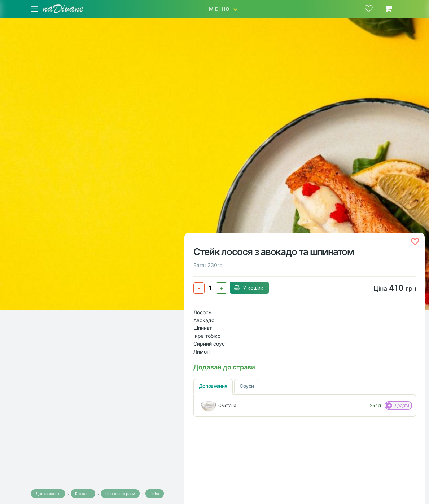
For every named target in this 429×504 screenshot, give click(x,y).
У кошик (249, 288)
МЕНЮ (223, 9)
